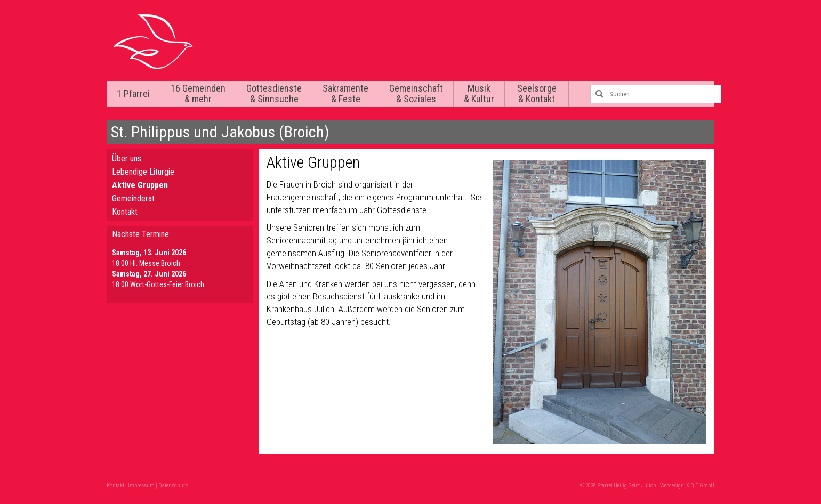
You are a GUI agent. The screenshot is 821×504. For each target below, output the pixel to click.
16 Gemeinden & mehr (198, 94)
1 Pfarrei (133, 94)
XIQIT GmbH (700, 486)
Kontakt (125, 212)
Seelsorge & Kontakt (537, 94)
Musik (479, 94)
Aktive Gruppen (140, 185)
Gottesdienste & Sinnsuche (274, 94)
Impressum (141, 486)
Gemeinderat (133, 198)
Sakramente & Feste (345, 94)
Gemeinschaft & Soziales (416, 94)
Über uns (127, 158)
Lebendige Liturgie (143, 172)
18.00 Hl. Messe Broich (146, 263)
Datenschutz (173, 486)
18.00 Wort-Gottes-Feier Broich (158, 284)
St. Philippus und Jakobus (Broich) (220, 132)
